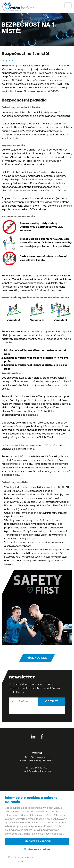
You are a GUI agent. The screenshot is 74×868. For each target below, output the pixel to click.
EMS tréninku (30, 66)
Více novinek (37, 658)
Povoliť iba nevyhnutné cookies (21, 859)
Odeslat (52, 701)
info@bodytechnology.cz (38, 771)
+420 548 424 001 (38, 768)
